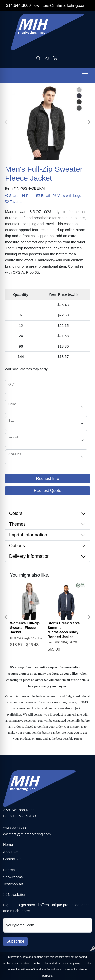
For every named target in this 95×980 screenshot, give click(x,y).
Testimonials (13, 884)
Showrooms (13, 877)
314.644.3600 (18, 5)
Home (8, 845)
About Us (11, 852)
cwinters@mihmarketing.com (61, 5)
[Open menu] (85, 75)
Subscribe (15, 941)
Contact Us (12, 859)
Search (9, 870)
